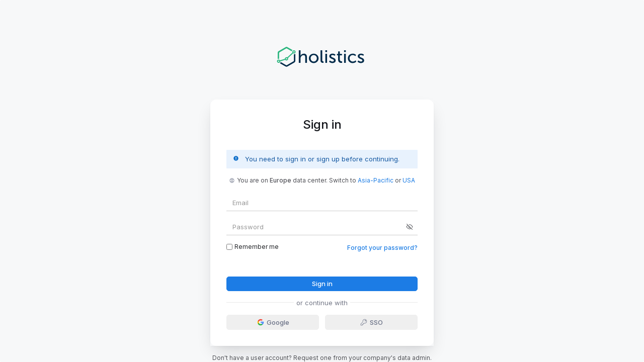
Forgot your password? (382, 248)
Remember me (253, 247)
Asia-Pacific (376, 180)
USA (409, 180)
